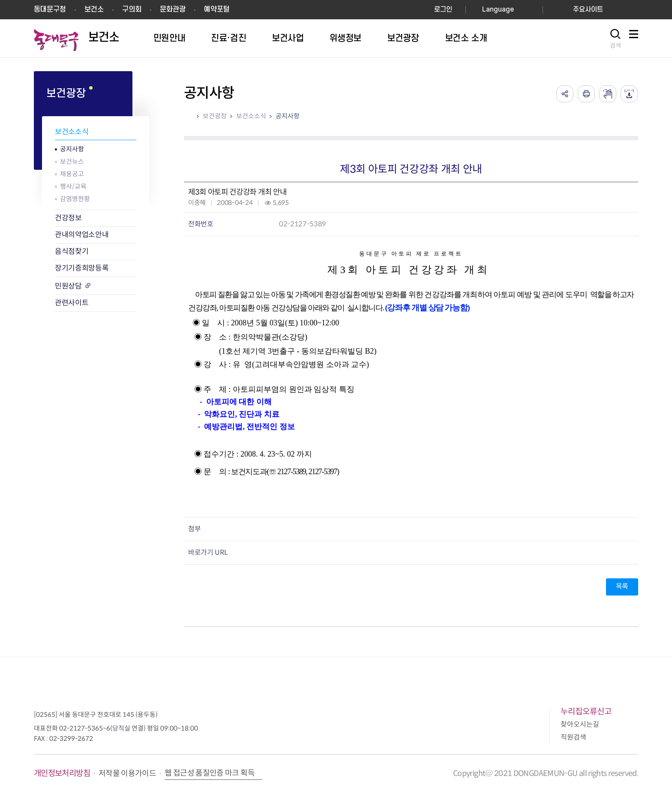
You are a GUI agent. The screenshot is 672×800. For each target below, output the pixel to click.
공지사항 (72, 149)
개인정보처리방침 (62, 773)
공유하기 (565, 94)
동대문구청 (50, 9)
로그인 (443, 10)
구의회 (132, 9)
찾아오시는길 (580, 724)
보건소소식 (72, 132)
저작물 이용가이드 (127, 773)
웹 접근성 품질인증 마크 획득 (210, 773)
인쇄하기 (586, 94)
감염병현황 (75, 199)
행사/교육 (73, 186)
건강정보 (68, 218)
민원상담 (68, 286)
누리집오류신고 (586, 711)
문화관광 (173, 9)
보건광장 (215, 116)
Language (498, 10)
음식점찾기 (72, 251)
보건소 (94, 9)
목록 (622, 586)
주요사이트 (588, 10)
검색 (615, 45)
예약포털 (217, 9)
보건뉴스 (72, 161)
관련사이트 (72, 303)
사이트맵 (633, 39)
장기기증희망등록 (82, 268)
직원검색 (573, 737)
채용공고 (72, 174)
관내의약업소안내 (82, 235)
